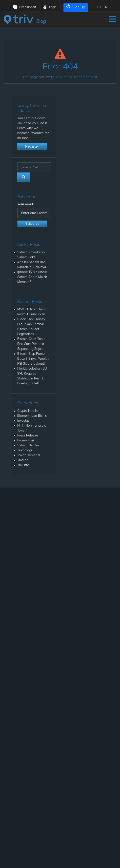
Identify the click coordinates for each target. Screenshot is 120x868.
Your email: (25, 204)
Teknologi (25, 450)
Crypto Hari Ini (28, 411)
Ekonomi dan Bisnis (32, 416)
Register (32, 146)
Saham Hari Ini (28, 445)
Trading (23, 460)
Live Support (28, 7)
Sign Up (76, 7)
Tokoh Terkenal (29, 455)
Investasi (24, 421)
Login (53, 7)
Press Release (28, 435)
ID (96, 7)
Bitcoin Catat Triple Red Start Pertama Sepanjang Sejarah (31, 344)
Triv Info (23, 465)
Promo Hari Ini (28, 440)
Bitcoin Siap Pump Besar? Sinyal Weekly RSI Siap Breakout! (33, 359)
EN (105, 7)
